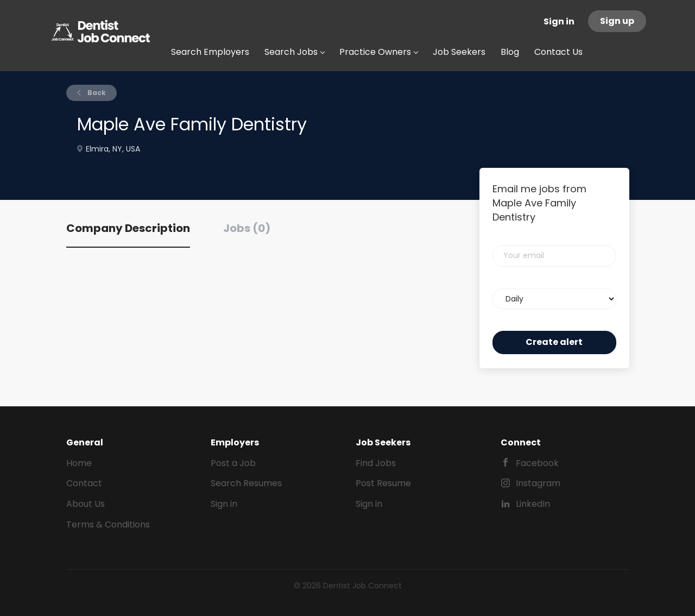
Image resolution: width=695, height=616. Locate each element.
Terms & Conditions (108, 524)
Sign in (559, 21)
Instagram (538, 483)
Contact (84, 483)
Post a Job (233, 463)
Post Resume (383, 483)
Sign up (617, 21)
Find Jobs (376, 463)
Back (96, 93)
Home (79, 463)
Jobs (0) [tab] (247, 228)
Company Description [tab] (128, 228)
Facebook (537, 463)
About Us (86, 504)
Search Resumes (246, 483)
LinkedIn (533, 504)
